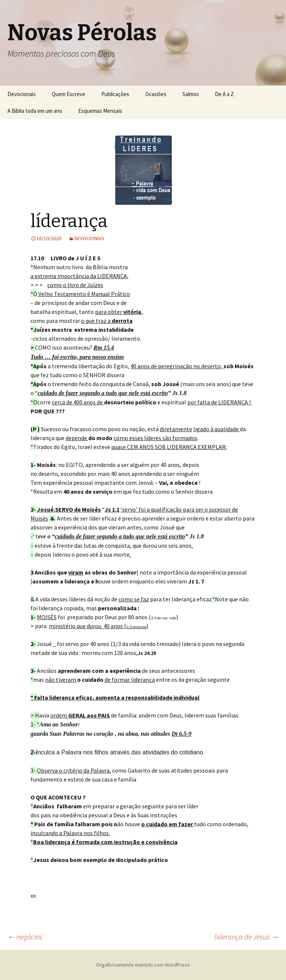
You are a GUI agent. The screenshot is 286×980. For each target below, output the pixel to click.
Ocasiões (156, 94)
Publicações (115, 94)
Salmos (191, 94)
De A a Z (224, 94)
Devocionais (22, 94)
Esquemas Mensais (100, 111)
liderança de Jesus (247, 937)
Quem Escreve (69, 94)
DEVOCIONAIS (89, 238)
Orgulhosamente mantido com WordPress (143, 965)
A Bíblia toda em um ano (35, 111)
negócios (25, 937)
